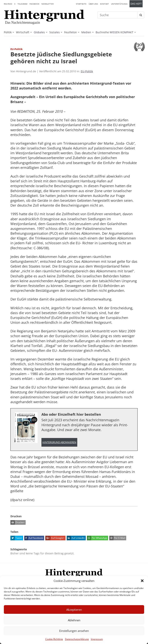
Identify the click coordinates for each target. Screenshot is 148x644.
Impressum (97, 639)
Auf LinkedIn (76, 538)
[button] (142, 581)
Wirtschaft (23, 32)
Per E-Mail (117, 538)
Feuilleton (71, 32)
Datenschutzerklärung (77, 639)
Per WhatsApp (97, 538)
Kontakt (104, 4)
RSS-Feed (8, 4)
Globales (39, 32)
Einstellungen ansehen (74, 631)
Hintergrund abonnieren (59, 442)
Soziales (55, 32)
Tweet (16, 538)
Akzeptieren (74, 610)
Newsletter (48, 4)
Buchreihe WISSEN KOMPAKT (114, 32)
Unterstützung (119, 4)
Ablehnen (74, 620)
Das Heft (136, 4)
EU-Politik (87, 71)
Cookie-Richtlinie (54, 639)
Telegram (22, 4)
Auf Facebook (34, 538)
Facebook (34, 4)
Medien (86, 32)
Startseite (81, 4)
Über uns (93, 4)
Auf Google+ (55, 538)
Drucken (17, 522)
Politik (8, 32)
